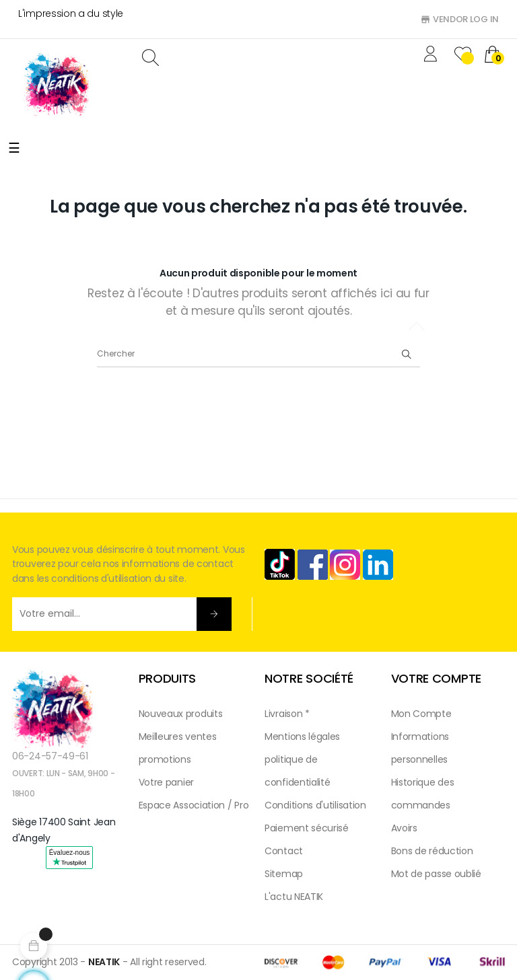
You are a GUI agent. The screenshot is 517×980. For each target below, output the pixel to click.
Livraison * (287, 714)
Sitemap (284, 874)
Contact (284, 851)
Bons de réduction (432, 851)
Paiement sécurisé (307, 828)
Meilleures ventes (178, 737)
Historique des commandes (423, 794)
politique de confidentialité (298, 771)
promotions (165, 759)
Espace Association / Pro (194, 805)
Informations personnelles (420, 748)
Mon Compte (421, 714)
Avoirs (404, 828)
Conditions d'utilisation (315, 805)
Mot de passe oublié (436, 874)
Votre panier (166, 782)
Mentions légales (302, 737)
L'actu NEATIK (294, 897)
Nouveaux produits (181, 714)
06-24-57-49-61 (50, 756)
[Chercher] (258, 354)
